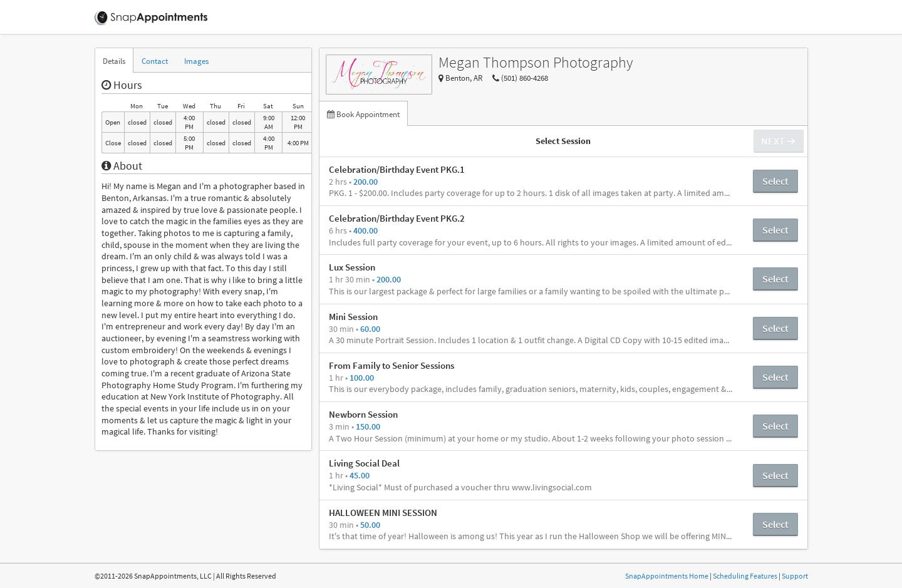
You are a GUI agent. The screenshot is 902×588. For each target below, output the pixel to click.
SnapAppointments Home (667, 576)
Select (775, 181)
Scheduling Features (745, 576)
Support (795, 576)
